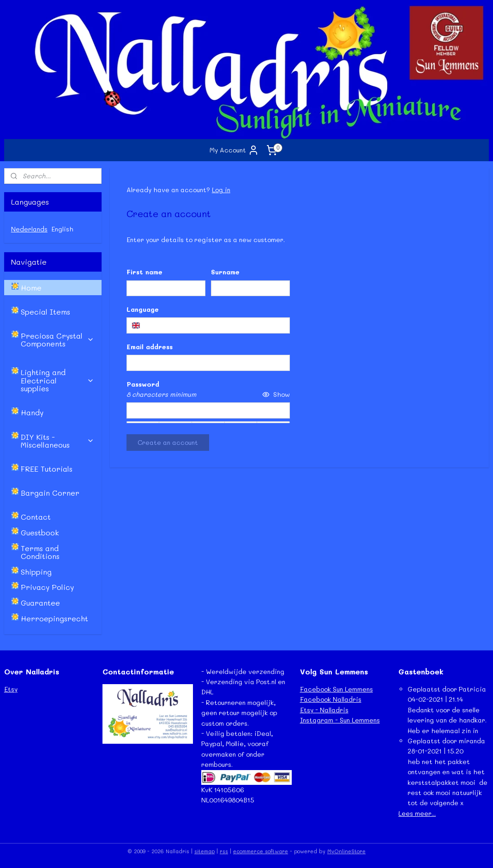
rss (224, 851)
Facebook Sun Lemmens (337, 689)
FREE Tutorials (47, 469)
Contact (36, 517)
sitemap (204, 851)
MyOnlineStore (346, 851)
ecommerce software (261, 851)
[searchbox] (208, 325)
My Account (234, 150)
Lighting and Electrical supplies (57, 380)
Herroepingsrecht (54, 618)
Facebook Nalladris (331, 699)
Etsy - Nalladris (324, 710)
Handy (32, 412)
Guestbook (40, 532)
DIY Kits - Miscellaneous (57, 441)
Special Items (45, 312)
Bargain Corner (50, 493)
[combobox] (208, 325)
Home (31, 288)
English (62, 229)
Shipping (36, 572)
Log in (221, 190)
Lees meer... (417, 813)
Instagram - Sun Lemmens (340, 720)
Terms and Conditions (40, 552)
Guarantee (40, 603)
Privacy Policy (47, 587)
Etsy (11, 689)
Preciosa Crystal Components (57, 340)
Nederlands (29, 229)
